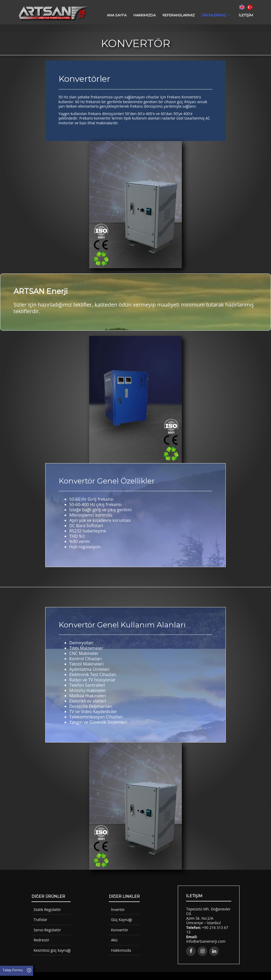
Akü (114, 940)
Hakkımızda (121, 950)
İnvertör (118, 910)
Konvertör (119, 930)
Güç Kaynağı (121, 920)
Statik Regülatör (47, 910)
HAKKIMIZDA (144, 15)
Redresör (41, 940)
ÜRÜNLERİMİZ (214, 15)
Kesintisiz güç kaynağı (52, 950)
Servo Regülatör (47, 930)
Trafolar (40, 920)
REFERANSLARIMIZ (179, 15)
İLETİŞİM (246, 15)
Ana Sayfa (117, 15)
